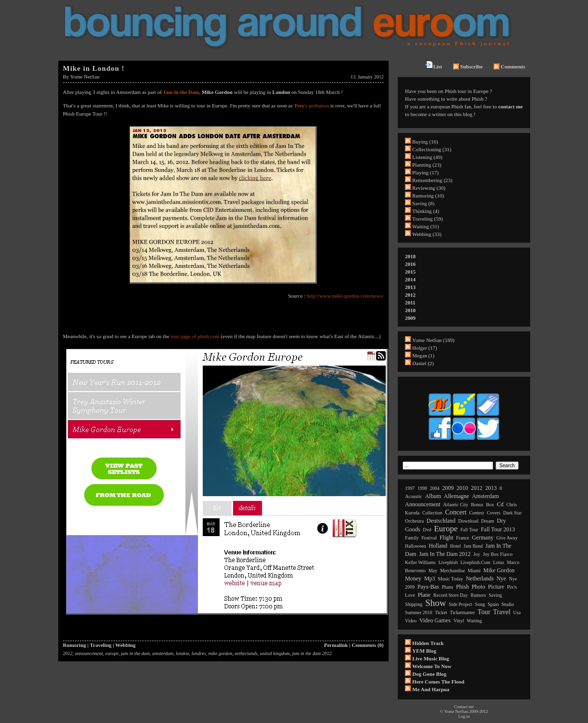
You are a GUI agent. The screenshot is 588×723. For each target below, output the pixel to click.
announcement (89, 653)
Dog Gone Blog (429, 674)
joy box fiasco (498, 554)
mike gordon (220, 653)
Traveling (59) (427, 219)
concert (456, 512)
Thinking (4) (426, 211)
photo (478, 587)
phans (447, 587)
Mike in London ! (94, 68)
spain (493, 604)
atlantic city (456, 505)
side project (461, 604)
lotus (499, 562)
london (183, 653)
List (433, 65)
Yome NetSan (85, 77)
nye (501, 578)
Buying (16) (425, 142)
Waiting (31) (426, 226)
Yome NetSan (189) (433, 340)
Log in (464, 716)
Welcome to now (432, 666)
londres (199, 653)
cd (500, 504)
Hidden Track (428, 643)
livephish (448, 562)
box (490, 505)
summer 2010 (418, 612)
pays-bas (428, 587)
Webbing (125, 645)
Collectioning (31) (432, 149)
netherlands (246, 653)
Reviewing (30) (429, 188)
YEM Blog (424, 651)
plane (424, 595)
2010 (410, 310)
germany (483, 538)
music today (450, 579)
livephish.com (475, 562)
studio (508, 604)
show (436, 603)
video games (435, 620)
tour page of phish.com (195, 336)
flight (447, 538)
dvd (427, 530)
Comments (510, 66)
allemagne (457, 496)
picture (496, 587)
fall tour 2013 (498, 529)
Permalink (336, 645)
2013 (410, 287)
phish (463, 587)
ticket (441, 612)
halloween (415, 546)
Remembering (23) (432, 180)
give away (507, 538)
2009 (410, 318)
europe (112, 653)
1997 (410, 488)
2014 (410, 279)
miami (474, 571)
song (480, 604)
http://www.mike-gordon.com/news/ (345, 296)
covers (494, 513)
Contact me (464, 707)
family (412, 538)
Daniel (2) (423, 363)
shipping (414, 604)
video (411, 621)
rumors (478, 595)
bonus (477, 505)
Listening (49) (427, 157)
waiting (474, 621)
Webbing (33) (427, 234)
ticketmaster (462, 612)
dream (488, 521)
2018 (410, 256)
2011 (410, 302)
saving (496, 595)
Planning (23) (427, 165)
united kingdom (275, 653)
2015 (410, 272)
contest (477, 513)
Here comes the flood (438, 682)
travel (502, 612)
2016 (410, 264)
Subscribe (468, 66)
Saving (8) (423, 203)
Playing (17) (425, 172)
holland (438, 546)
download (468, 521)
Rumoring (75, 645)
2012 (68, 653)
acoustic (414, 496)
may (433, 571)
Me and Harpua (431, 689)
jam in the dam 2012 (312, 653)
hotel (456, 546)
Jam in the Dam (181, 92)
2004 (435, 488)
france (463, 538)
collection (432, 513)
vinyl (458, 621)
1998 (422, 488)
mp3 (430, 578)
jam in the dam (135, 653)
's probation (311, 105)
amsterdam (163, 653)
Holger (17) (425, 348)
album (433, 496)
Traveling (101, 645)
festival (429, 538)
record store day (451, 595)
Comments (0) (367, 645)
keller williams (420, 562)
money (413, 578)
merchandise (453, 571)
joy (477, 554)
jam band (473, 546)
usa (517, 612)
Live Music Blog (431, 658)
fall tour (469, 530)
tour (484, 612)
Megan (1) (423, 355)
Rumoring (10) (428, 196)
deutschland (441, 521)
